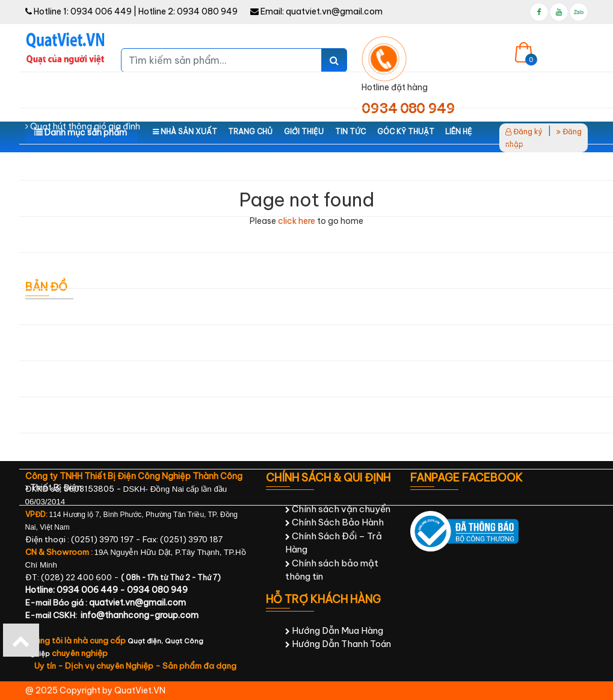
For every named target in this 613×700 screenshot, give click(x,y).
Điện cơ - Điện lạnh (66, 307)
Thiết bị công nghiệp (69, 343)
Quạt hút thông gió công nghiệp (92, 163)
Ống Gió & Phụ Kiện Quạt (78, 415)
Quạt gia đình (55, 54)
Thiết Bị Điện (54, 488)
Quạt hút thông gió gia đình (83, 126)
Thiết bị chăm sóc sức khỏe (83, 379)
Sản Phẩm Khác (60, 451)
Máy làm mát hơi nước (72, 199)
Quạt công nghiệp (64, 90)
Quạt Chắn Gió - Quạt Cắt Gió (89, 271)
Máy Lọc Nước (57, 235)
